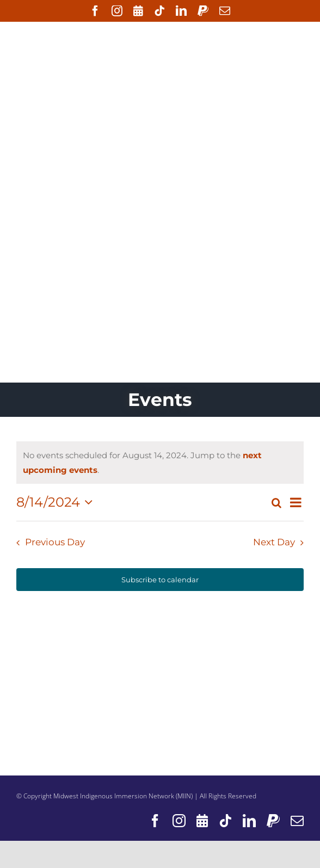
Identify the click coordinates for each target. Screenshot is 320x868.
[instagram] (117, 11)
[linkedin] (181, 11)
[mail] (225, 11)
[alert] (160, 463)
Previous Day (55, 542)
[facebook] (95, 11)
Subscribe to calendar (160, 580)
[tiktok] (159, 11)
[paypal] (203, 11)
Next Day (274, 542)
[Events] (138, 11)
